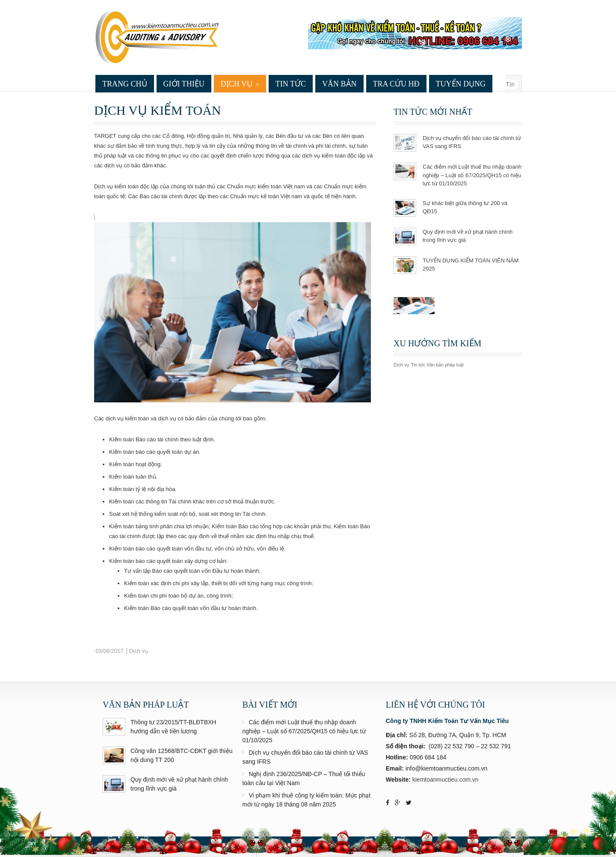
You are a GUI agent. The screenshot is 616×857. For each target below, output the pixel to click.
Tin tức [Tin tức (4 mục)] (418, 365)
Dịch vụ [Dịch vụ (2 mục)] (401, 365)
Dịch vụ (237, 84)
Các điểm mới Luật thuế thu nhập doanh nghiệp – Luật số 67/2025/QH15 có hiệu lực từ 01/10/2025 (472, 175)
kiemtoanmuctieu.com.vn (446, 780)
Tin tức (291, 84)
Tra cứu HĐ (396, 84)
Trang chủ (125, 84)
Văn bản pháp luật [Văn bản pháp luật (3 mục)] (445, 365)
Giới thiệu (184, 84)
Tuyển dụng (461, 84)
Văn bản (339, 84)
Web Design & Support (449, 847)
